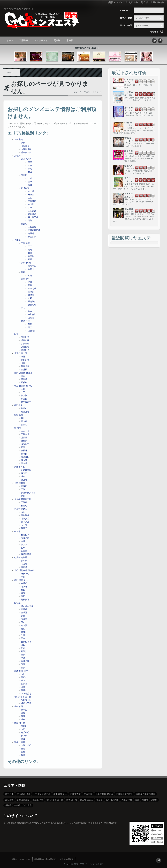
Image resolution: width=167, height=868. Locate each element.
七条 (30, 178)
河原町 (24, 224)
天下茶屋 (25, 522)
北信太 (24, 441)
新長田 (31, 269)
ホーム (10, 41)
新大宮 (24, 545)
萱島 (23, 476)
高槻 (23, 687)
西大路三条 (33, 217)
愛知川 (24, 632)
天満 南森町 (20, 483)
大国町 (24, 726)
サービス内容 (126, 25)
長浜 (23, 668)
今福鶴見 (25, 146)
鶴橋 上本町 (20, 742)
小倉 (30, 165)
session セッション (128, 125)
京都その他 (26, 159)
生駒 (23, 548)
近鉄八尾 (25, 366)
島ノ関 (24, 626)
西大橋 (24, 421)
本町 (23, 577)
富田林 (24, 451)
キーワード (125, 11)
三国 (23, 389)
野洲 (23, 664)
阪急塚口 (32, 301)
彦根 (23, 629)
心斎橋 (24, 564)
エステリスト (41, 41)
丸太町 (31, 191)
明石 (23, 308)
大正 (23, 729)
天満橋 (24, 502)
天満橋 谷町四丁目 (23, 499)
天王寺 (24, 525)
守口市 (24, 677)
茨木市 (24, 684)
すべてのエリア (142, 18)
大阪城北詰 (26, 149)
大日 (23, 674)
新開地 (31, 256)
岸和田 (24, 454)
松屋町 (24, 506)
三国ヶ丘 (25, 434)
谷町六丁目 (26, 703)
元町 (30, 250)
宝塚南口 (32, 266)
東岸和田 (25, 457)
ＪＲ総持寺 (26, 694)
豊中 (23, 719)
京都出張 (25, 337)
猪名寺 (31, 295)
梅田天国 (128, 151)
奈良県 (17, 532)
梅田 (23, 590)
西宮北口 (32, 331)
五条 (30, 182)
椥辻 (30, 169)
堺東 (23, 447)
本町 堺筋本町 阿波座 (24, 570)
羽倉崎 (24, 464)
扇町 (23, 496)
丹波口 (31, 195)
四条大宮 (32, 211)
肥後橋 (24, 382)
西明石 (31, 318)
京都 (30, 185)
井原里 (24, 438)
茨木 (23, 681)
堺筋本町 (25, 574)
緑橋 (23, 752)
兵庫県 (17, 240)
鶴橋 (23, 755)
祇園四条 (32, 237)
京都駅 (24, 175)
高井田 (24, 370)
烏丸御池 (32, 214)
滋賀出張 (25, 350)
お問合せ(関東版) (67, 859)
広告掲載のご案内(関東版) (45, 859)
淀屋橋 (24, 379)
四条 (30, 208)
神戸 (30, 259)
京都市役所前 (34, 230)
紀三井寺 (25, 412)
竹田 (30, 172)
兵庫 (30, 253)
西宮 (30, 327)
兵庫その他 (26, 263)
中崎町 (24, 583)
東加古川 (32, 314)
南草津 (24, 613)
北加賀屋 (25, 519)
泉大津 (24, 460)
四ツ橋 (24, 561)
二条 (30, 198)
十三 (23, 392)
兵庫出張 (25, 340)
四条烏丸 (25, 188)
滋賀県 (17, 603)
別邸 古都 (129, 209)
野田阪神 (25, 600)
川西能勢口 (26, 470)
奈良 (23, 541)
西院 (30, 220)
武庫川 (31, 292)
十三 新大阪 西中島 (23, 386)
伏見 (30, 162)
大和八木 (25, 538)
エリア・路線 (126, 18)
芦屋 (30, 324)
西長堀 (24, 425)
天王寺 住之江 (21, 509)
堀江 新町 (19, 415)
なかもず (25, 431)
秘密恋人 (128, 166)
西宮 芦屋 (25, 321)
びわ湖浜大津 (27, 606)
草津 (23, 658)
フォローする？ (158, 860)
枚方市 (24, 473)
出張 (16, 334)
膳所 (23, 655)
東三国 (24, 399)
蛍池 (23, 716)
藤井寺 (24, 480)
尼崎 (30, 285)
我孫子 (24, 528)
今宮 (23, 512)
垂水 (30, 311)
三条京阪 (32, 227)
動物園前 (25, 515)
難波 (23, 739)
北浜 (23, 376)
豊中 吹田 (19, 707)
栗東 (23, 638)
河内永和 (25, 360)
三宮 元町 (25, 243)
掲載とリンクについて (21, 859)
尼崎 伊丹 (25, 279)
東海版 (70, 41)
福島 (23, 593)
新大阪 (24, 395)
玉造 (23, 749)
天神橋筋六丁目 (28, 493)
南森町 (24, 486)
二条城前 (32, 201)
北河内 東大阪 (21, 353)
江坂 (23, 713)
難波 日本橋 (20, 723)
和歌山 (24, 408)
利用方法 (24, 41)
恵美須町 (25, 732)
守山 (23, 622)
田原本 (24, 551)
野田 (23, 596)
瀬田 (23, 645)
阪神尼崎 (32, 305)
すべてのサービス (143, 26)
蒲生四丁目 (26, 152)
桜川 (23, 418)
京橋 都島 (19, 139)
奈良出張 (25, 347)
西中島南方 (26, 402)
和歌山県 (18, 405)
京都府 (17, 156)
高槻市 (24, 690)
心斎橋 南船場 (21, 557)
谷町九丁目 (26, 700)
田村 (23, 648)
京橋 (23, 143)
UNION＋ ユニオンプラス (129, 141)
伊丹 (30, 282)
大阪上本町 (26, 745)
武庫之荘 (32, 289)
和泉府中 (25, 444)
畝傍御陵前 (26, 554)
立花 (30, 298)
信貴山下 (25, 535)
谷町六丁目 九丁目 (23, 697)
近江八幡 (25, 661)
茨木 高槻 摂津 (21, 671)
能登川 (24, 651)
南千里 (24, 710)
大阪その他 (19, 467)
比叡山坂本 (26, 642)
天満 (23, 489)
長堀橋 (24, 567)
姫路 (23, 272)
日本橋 (24, 736)
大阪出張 (25, 344)
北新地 (24, 587)
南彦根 (24, 609)
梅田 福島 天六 (21, 580)
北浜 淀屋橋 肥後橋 (23, 373)
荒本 (23, 363)
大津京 (24, 619)
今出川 (31, 204)
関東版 (57, 41)
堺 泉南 (18, 428)
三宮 (30, 246)
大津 (23, 616)
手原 (23, 635)
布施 (23, 357)
